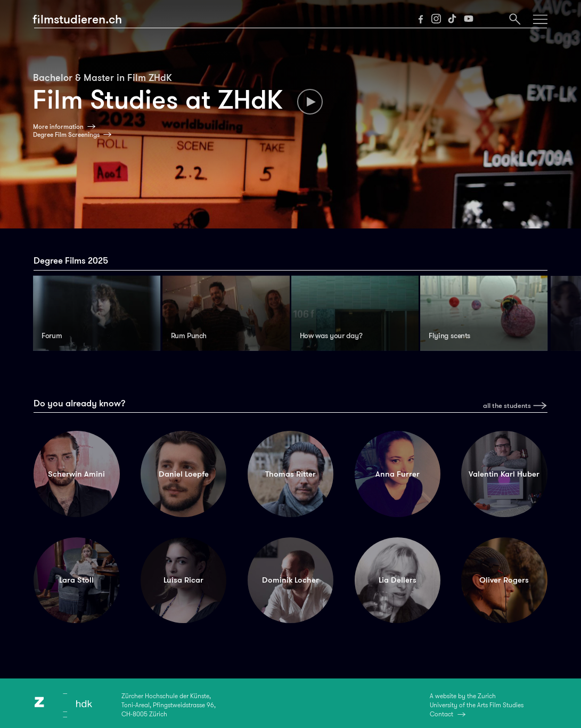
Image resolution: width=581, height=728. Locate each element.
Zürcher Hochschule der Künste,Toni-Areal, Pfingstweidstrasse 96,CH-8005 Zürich (169, 705)
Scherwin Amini (76, 474)
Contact (441, 714)
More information (58, 127)
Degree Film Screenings (66, 135)
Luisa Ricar (183, 580)
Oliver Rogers (504, 580)
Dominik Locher (290, 580)
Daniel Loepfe (184, 474)
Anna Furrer (398, 474)
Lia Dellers (398, 580)
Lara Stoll (76, 580)
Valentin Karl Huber (504, 474)
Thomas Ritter (290, 474)
